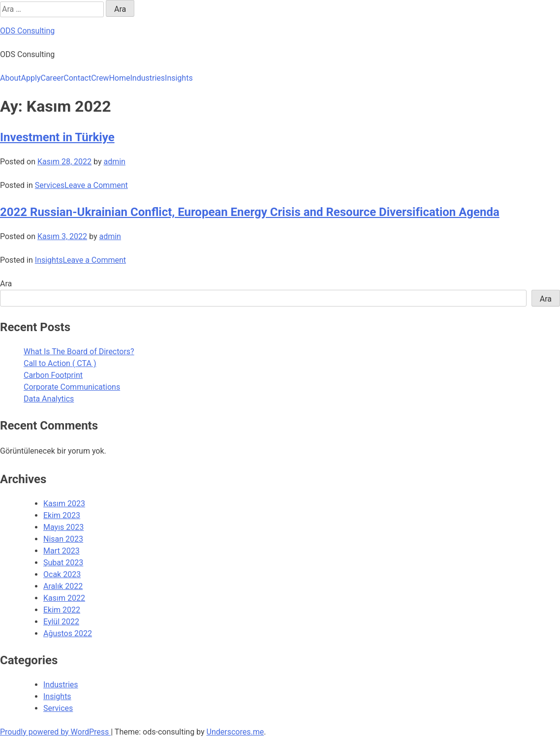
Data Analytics (49, 399)
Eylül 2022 (61, 622)
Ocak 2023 (62, 574)
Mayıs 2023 (63, 527)
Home (119, 78)
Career (52, 78)
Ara (6, 284)
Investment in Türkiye (57, 137)
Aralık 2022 (63, 586)
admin (114, 162)
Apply (31, 78)
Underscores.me (235, 732)
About (11, 78)
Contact (77, 78)
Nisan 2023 (63, 539)
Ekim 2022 (62, 610)
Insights (179, 78)
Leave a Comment (96, 185)
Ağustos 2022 (68, 633)
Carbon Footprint (53, 375)
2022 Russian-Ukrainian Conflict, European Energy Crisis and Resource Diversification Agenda (250, 212)
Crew (100, 78)
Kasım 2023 (64, 504)
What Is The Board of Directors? (79, 352)
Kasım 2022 (64, 598)
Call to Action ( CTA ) (60, 363)
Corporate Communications (72, 387)
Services (50, 185)
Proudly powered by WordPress (55, 732)
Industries (147, 78)
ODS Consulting (27, 31)
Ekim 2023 (62, 515)
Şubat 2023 (63, 563)
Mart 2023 (62, 551)
